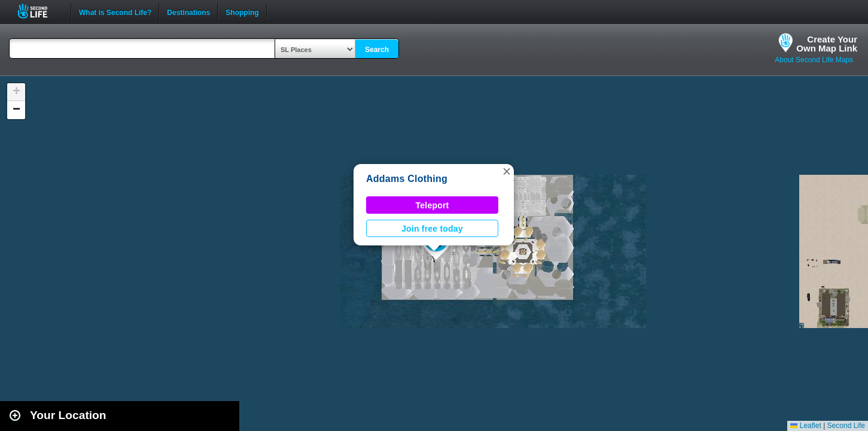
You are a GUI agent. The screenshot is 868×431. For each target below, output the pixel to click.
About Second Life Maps (814, 60)
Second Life (39, 11)
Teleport (433, 205)
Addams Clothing (407, 179)
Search (377, 50)
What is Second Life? (115, 11)
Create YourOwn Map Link (827, 44)
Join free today (432, 229)
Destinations (188, 11)
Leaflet (805, 426)
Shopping (242, 11)
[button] (507, 171)
